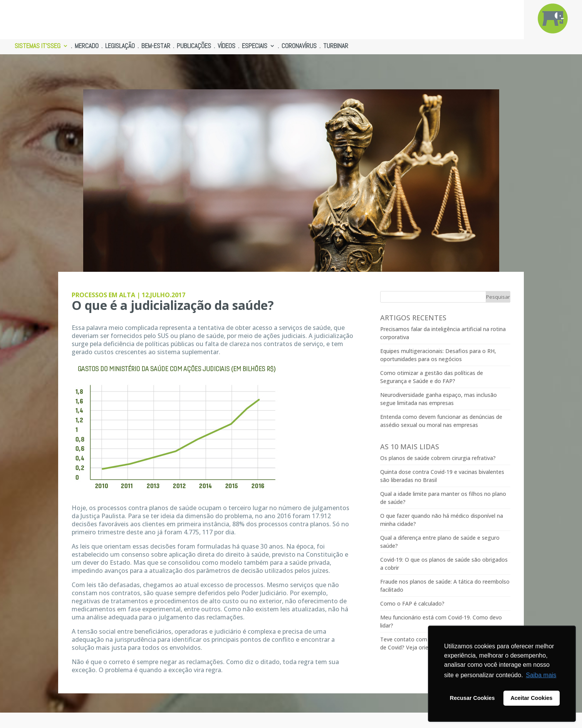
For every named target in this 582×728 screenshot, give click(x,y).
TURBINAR (336, 47)
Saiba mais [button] (541, 675)
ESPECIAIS (255, 47)
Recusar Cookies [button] (472, 698)
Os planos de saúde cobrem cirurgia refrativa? (438, 458)
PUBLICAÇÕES (194, 47)
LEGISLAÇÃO (120, 47)
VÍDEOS (226, 47)
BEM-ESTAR (156, 47)
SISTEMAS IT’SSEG (38, 47)
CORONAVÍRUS (299, 47)
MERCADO (87, 47)
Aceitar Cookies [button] (531, 698)
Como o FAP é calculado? (412, 603)
